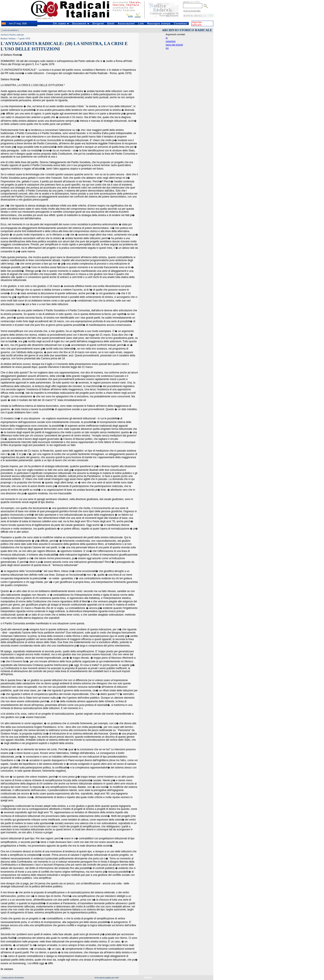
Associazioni (126, 23)
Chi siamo (61, 23)
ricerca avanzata (192, 11)
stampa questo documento (13, 978)
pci (167, 48)
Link (141, 23)
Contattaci (181, 23)
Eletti (111, 23)
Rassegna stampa (159, 23)
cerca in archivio (10, 30)
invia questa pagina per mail (107, 978)
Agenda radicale (197, 23)
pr (167, 38)
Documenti (81, 23)
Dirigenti (98, 23)
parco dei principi (174, 45)
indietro (148, 977)
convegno (171, 41)
